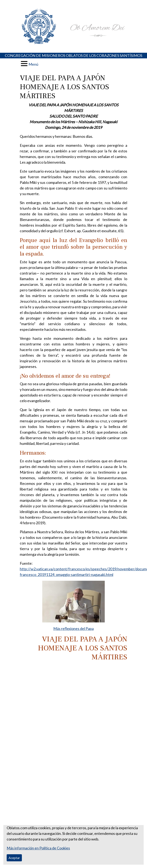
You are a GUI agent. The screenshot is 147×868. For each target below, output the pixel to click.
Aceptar (14, 858)
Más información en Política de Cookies (38, 848)
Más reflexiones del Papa (73, 628)
